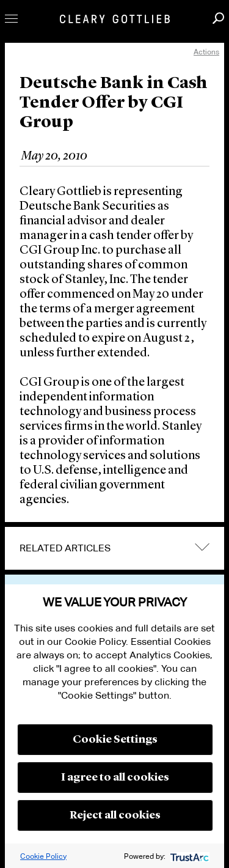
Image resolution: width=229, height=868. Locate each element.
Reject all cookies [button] (115, 815)
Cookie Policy (43, 856)
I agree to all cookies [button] (115, 778)
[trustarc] (188, 856)
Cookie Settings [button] (115, 740)
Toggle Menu (11, 19)
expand (202, 547)
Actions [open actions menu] (206, 52)
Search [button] (218, 18)
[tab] (114, 548)
